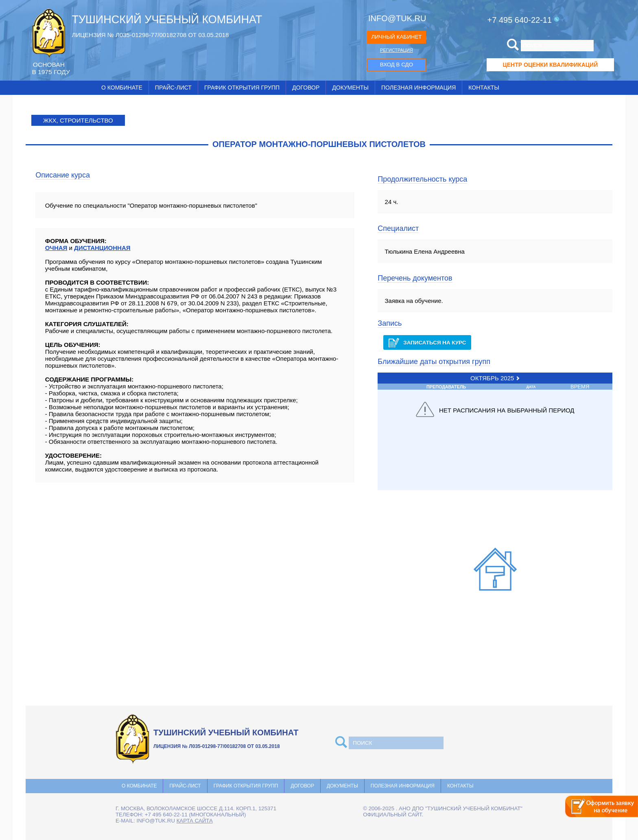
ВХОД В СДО (397, 65)
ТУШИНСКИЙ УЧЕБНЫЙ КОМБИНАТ (167, 20)
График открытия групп (242, 88)
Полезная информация (418, 88)
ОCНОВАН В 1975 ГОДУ (51, 68)
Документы (350, 88)
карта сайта (195, 821)
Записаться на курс (427, 343)
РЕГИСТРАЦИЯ (397, 50)
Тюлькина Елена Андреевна (425, 251)
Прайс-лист (173, 88)
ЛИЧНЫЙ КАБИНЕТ (396, 37)
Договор (306, 88)
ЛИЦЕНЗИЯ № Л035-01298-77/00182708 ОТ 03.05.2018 (150, 35)
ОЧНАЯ (56, 248)
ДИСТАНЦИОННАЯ (102, 248)
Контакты (484, 88)
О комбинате (122, 88)
